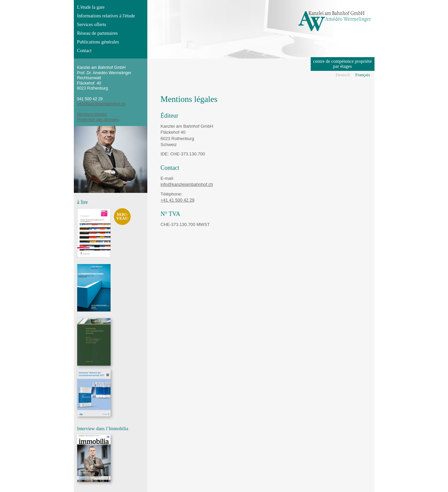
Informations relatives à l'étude (106, 16)
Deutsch (343, 75)
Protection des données (98, 120)
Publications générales (98, 42)
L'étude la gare (91, 7)
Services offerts (92, 25)
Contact (85, 51)
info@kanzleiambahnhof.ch (187, 184)
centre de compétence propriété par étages (342, 64)
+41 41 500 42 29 (178, 200)
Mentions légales (92, 114)
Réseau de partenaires (98, 33)
